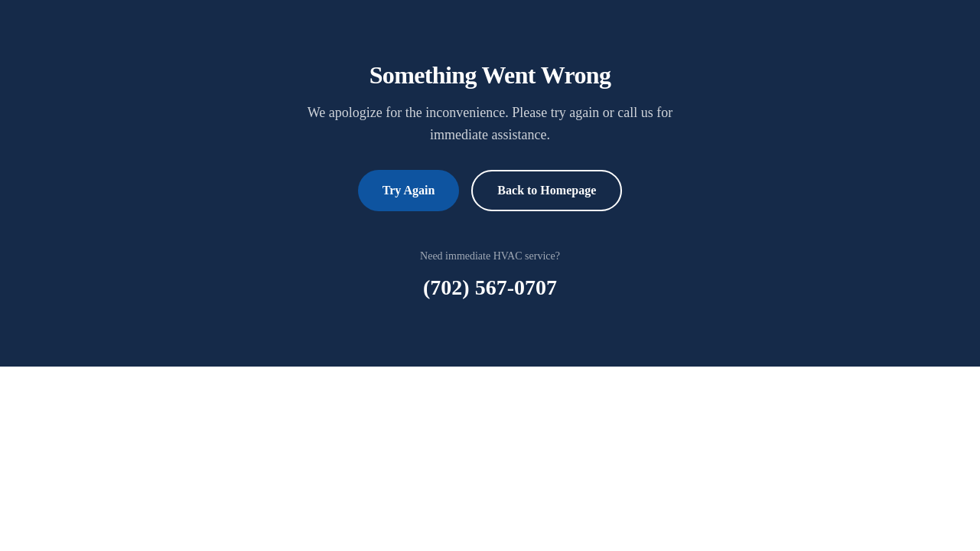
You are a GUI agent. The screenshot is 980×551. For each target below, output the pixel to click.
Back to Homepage (547, 190)
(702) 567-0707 (490, 287)
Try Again (409, 190)
